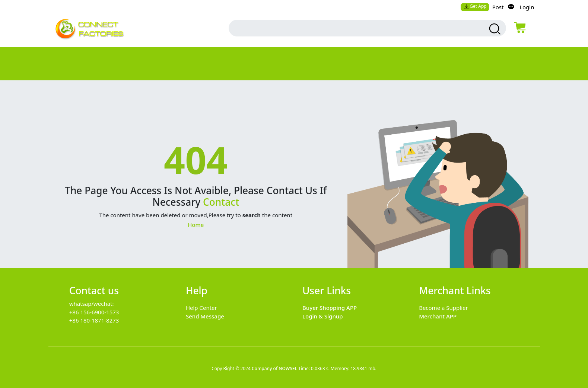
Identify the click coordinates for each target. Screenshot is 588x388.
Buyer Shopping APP (330, 308)
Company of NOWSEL (274, 368)
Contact (221, 202)
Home (196, 225)
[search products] (494, 29)
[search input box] (350, 28)
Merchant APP (438, 316)
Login (527, 7)
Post (498, 7)
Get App (475, 6)
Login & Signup (323, 316)
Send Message (205, 316)
